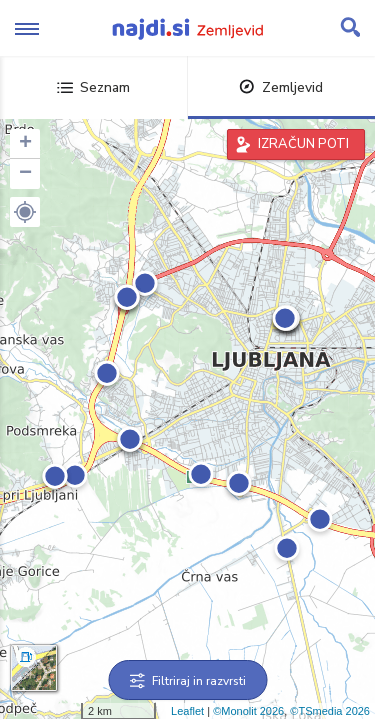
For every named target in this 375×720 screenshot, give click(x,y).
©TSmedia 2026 (330, 711)
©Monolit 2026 (248, 711)
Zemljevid (281, 87)
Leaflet (187, 711)
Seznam (93, 87)
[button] (25, 212)
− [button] (25, 174)
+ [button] (25, 144)
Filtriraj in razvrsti (187, 681)
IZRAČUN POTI (303, 144)
